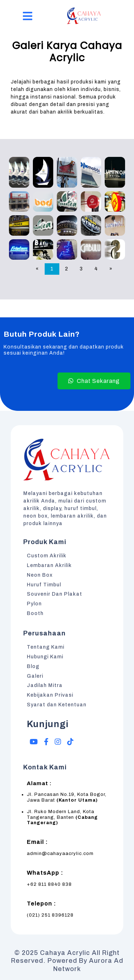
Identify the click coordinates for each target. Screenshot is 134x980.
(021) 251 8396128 (50, 915)
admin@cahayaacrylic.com (60, 854)
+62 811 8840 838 (49, 884)
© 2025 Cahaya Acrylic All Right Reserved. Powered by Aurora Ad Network (67, 961)
